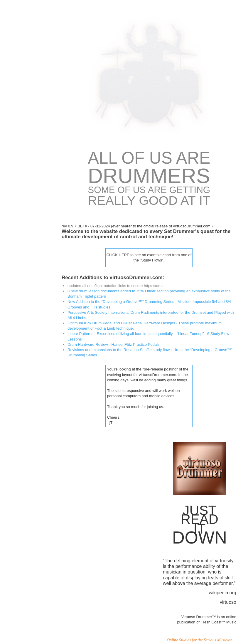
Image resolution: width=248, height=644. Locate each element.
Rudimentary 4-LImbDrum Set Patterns (22, 173)
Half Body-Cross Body (23, 71)
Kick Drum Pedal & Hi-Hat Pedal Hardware (24, 119)
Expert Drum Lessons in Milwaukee (23, 246)
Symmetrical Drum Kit (23, 103)
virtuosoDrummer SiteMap (19, 264)
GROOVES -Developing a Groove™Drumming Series (25, 212)
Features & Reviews (22, 230)
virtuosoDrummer (19, 57)
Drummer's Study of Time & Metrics (21, 192)
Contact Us (14, 280)
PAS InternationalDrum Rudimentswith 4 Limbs (19, 153)
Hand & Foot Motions (23, 135)
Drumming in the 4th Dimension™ (22, 87)
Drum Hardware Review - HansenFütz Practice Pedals (113, 344)
